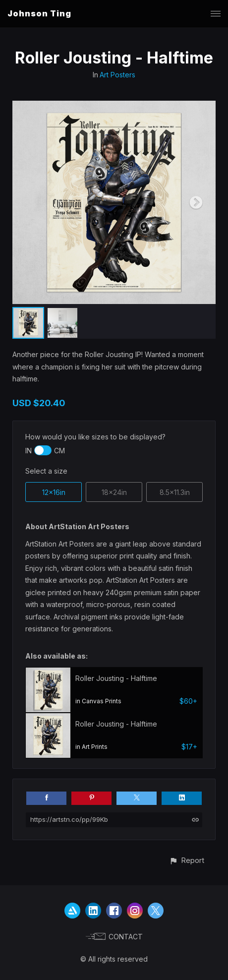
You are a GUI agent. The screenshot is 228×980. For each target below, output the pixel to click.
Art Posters (117, 75)
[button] (187, 860)
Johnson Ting (39, 13)
